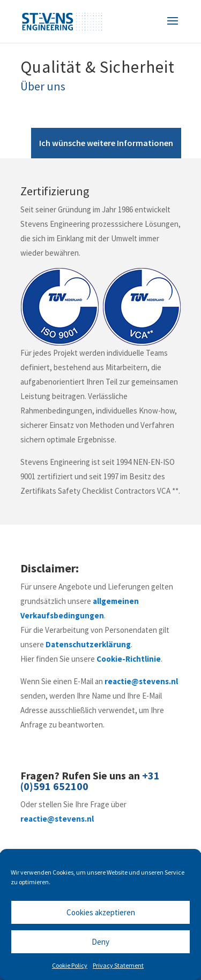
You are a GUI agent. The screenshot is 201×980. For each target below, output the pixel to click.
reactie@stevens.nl (141, 681)
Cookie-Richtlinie (129, 659)
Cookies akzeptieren (101, 912)
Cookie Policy (70, 965)
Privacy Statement (118, 965)
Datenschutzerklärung (88, 644)
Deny (100, 942)
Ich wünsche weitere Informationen (106, 143)
